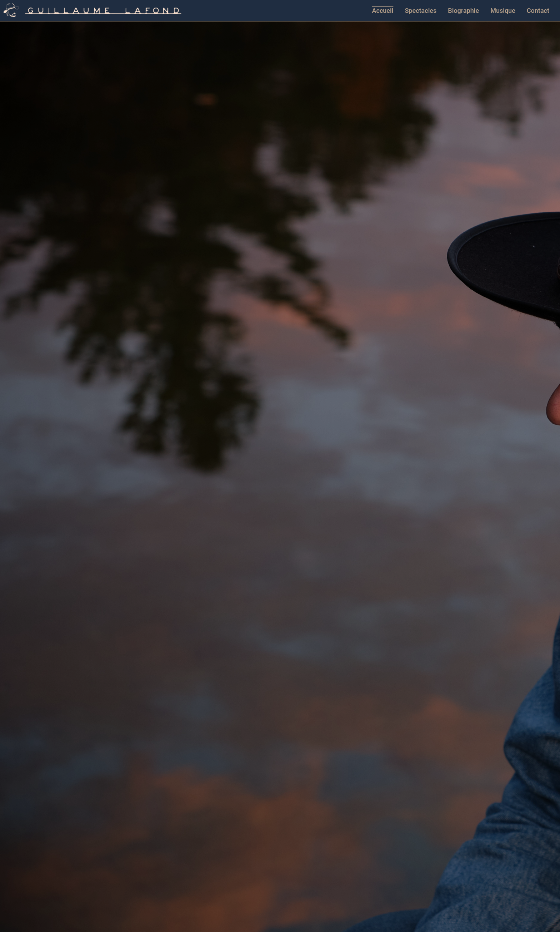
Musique (503, 11)
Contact (538, 11)
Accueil (383, 11)
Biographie (463, 11)
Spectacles (421, 11)
